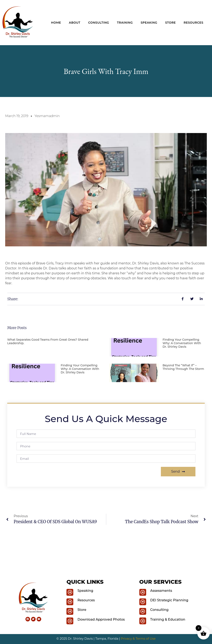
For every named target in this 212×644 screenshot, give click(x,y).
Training (125, 23)
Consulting (99, 23)
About (75, 23)
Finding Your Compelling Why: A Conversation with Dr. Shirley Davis (182, 343)
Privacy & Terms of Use (138, 639)
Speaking (149, 23)
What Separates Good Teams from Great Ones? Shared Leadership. (48, 341)
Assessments (161, 591)
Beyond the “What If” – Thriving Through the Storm (183, 367)
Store (170, 23)
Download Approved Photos (101, 619)
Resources (193, 23)
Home (56, 23)
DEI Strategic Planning (169, 600)
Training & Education (168, 619)
